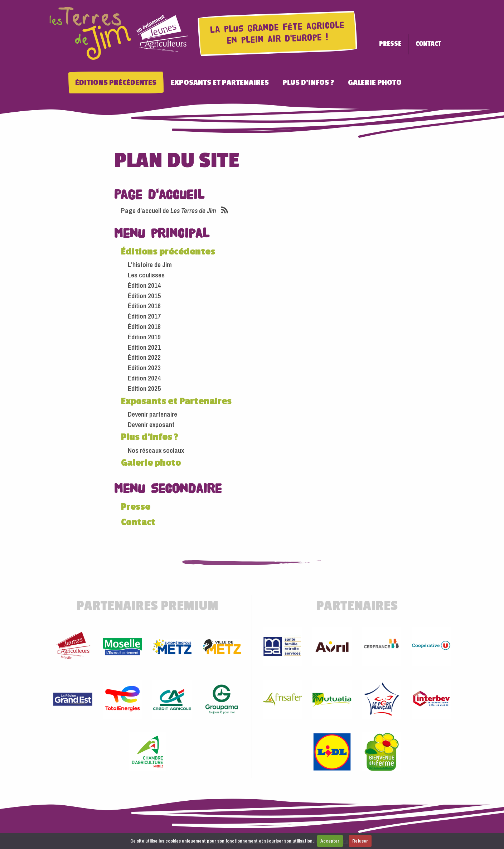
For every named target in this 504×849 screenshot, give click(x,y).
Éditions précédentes (129, 80)
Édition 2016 (144, 303)
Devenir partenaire (152, 411)
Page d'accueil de (169, 208)
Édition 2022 (144, 354)
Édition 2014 (144, 282)
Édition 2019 (144, 334)
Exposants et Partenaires (233, 80)
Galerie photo (388, 80)
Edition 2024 (144, 375)
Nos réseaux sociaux (156, 447)
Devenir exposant (151, 421)
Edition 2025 (144, 385)
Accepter (330, 841)
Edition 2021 (144, 344)
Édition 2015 (144, 293)
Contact (442, 44)
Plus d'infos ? (322, 80)
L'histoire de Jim (150, 262)
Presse (404, 44)
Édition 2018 (144, 324)
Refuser (360, 841)
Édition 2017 (144, 313)
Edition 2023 (144, 365)
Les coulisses (146, 272)
